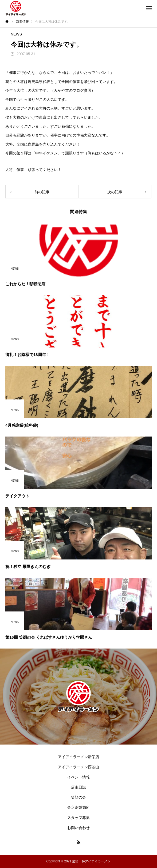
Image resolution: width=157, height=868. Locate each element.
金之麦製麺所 (78, 807)
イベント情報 (78, 777)
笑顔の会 (78, 797)
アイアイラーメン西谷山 (78, 767)
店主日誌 (78, 787)
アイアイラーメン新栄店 (78, 757)
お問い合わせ (78, 828)
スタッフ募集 (78, 818)
